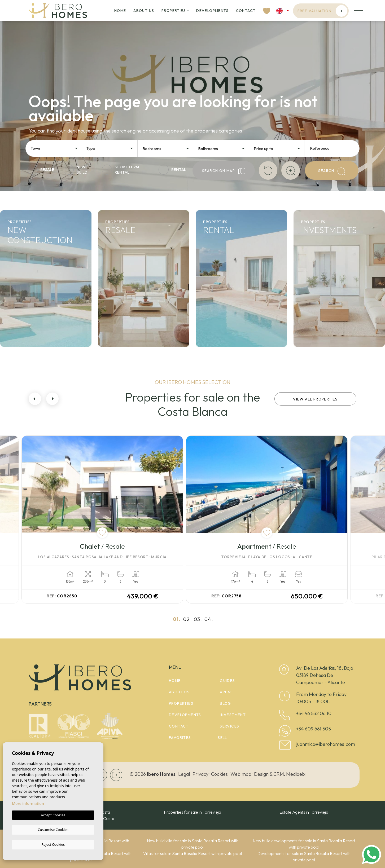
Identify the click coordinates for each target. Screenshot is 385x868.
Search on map (224, 171)
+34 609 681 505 (314, 727)
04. (209, 618)
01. (177, 618)
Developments (212, 11)
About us (144, 11)
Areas (226, 690)
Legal (184, 772)
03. (198, 618)
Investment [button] (233, 713)
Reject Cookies (53, 844)
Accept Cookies (53, 816)
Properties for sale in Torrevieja (192, 810)
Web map (241, 772)
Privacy (200, 772)
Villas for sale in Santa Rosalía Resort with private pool (192, 852)
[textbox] (56, 149)
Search (332, 171)
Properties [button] (174, 11)
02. (188, 618)
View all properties (315, 399)
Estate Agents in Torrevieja (304, 810)
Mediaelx (296, 772)
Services (229, 725)
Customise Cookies (53, 830)
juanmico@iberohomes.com (326, 743)
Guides (227, 679)
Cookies (219, 772)
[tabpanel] (109, 519)
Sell (222, 736)
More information (28, 804)
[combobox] (55, 148)
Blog (226, 702)
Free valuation (323, 11)
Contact (246, 11)
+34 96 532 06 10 (314, 712)
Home (120, 11)
